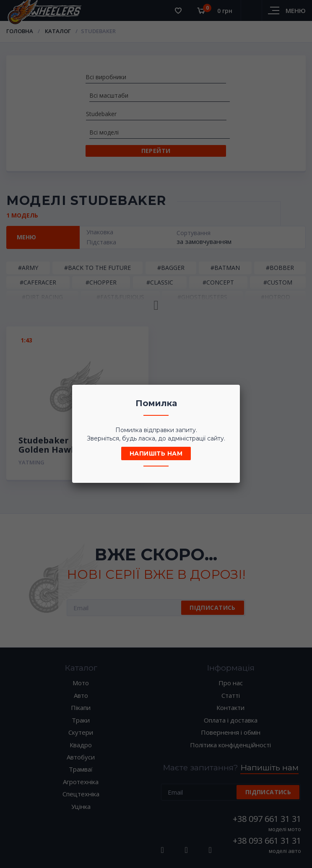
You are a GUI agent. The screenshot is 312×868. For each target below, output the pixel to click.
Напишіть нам (156, 453)
